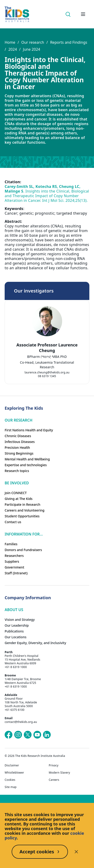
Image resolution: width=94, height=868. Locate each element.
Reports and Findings (69, 42)
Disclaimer (12, 765)
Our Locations (16, 637)
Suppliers (12, 561)
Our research (33, 42)
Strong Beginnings (19, 453)
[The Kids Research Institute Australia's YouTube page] (37, 735)
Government (14, 567)
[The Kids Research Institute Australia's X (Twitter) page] (28, 735)
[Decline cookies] (76, 852)
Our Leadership (17, 625)
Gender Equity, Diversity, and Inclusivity (35, 643)
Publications (14, 631)
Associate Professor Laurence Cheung (47, 348)
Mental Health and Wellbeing (27, 459)
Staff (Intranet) (16, 573)
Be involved (17, 483)
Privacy (54, 765)
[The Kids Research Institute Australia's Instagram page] (18, 735)
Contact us (13, 522)
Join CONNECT (16, 493)
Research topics (17, 471)
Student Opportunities (22, 516)
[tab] (42, 358)
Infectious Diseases (20, 442)
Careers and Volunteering (25, 510)
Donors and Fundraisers (23, 550)
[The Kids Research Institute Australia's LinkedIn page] (47, 735)
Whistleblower (14, 773)
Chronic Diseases (18, 436)
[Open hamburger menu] (83, 14)
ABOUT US (14, 610)
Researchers (14, 556)
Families (11, 544)
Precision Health (17, 447)
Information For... (24, 534)
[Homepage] (17, 14)
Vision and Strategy (20, 620)
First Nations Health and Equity (29, 430)
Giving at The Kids (19, 499)
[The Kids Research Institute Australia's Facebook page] (9, 735)
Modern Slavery (60, 773)
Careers (54, 780)
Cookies (10, 780)
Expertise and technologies (26, 465)
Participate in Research (22, 504)
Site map (11, 787)
